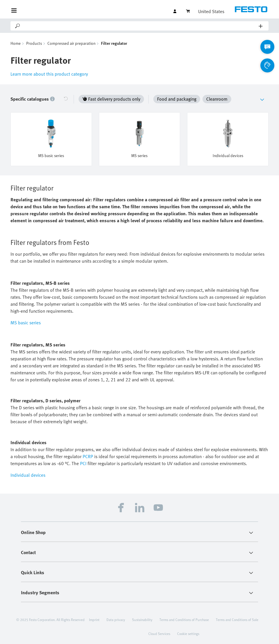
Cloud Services (159, 634)
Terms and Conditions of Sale (237, 620)
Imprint (94, 620)
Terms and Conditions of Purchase (184, 620)
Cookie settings (188, 634)
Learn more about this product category (49, 74)
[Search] (140, 26)
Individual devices (28, 475)
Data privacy (116, 620)
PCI (83, 463)
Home (16, 43)
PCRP (88, 456)
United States (211, 11)
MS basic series (26, 323)
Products (34, 43)
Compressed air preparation (71, 43)
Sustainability (142, 620)
